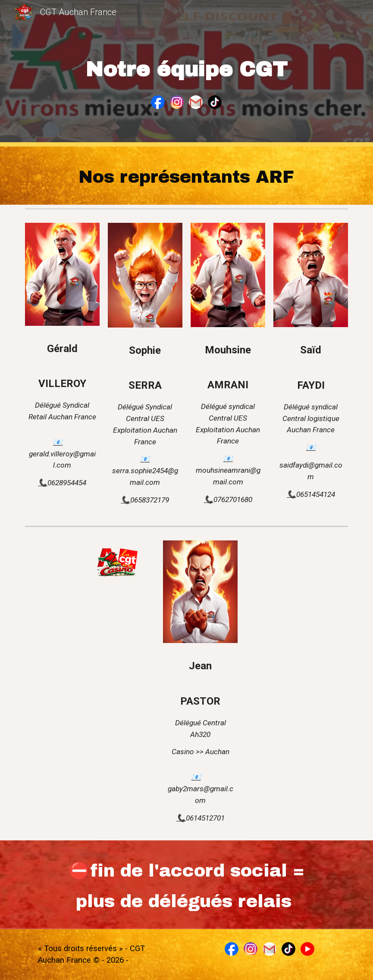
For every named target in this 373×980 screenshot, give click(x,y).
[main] (186, 64)
